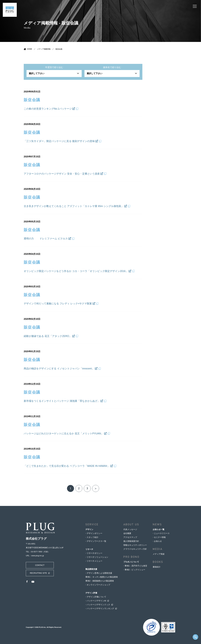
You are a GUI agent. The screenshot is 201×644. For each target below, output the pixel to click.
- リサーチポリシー (94, 553)
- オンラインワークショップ (98, 585)
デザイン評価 (91, 593)
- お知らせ (157, 541)
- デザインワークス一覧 (96, 541)
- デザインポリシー (94, 533)
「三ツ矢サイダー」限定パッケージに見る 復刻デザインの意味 (61, 141)
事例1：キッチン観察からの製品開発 (102, 577)
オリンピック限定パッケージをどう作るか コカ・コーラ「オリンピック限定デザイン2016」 (77, 271)
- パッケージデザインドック (98, 605)
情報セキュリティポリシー (135, 545)
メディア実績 (159, 554)
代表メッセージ (130, 529)
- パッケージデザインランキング (100, 609)
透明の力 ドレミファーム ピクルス (47, 239)
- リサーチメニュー (94, 561)
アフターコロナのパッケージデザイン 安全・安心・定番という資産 (63, 174)
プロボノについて (131, 562)
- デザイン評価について (96, 597)
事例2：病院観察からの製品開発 (100, 581)
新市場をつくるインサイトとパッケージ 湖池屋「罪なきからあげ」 (63, 401)
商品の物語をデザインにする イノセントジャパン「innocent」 (61, 369)
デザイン (89, 529)
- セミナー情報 (159, 537)
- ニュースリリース (161, 533)
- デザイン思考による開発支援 (99, 573)
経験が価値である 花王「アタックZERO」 (49, 336)
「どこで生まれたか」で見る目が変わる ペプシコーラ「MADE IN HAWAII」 (68, 466)
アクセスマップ (130, 537)
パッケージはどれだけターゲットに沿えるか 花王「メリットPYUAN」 (65, 434)
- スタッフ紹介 (92, 537)
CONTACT (40, 565)
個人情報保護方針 (131, 541)
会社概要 (127, 533)
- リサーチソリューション (97, 557)
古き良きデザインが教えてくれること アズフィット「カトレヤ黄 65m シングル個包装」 (75, 206)
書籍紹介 (157, 567)
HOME (30, 49)
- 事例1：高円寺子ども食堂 (135, 566)
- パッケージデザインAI (96, 601)
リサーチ (89, 549)
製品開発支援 (91, 569)
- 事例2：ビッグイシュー (134, 570)
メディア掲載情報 (44, 49)
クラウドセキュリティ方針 (135, 549)
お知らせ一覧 (159, 529)
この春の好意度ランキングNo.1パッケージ (49, 109)
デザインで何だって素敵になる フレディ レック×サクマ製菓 (59, 304)
